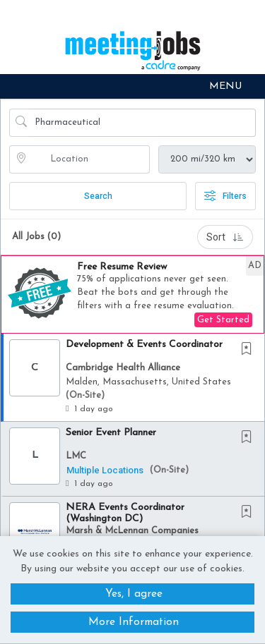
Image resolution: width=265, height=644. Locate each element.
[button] (132, 86)
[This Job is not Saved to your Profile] (249, 350)
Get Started (223, 320)
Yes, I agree (134, 593)
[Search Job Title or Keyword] (142, 123)
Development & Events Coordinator (144, 345)
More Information (134, 622)
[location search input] (89, 159)
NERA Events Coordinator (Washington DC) (125, 513)
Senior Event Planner (111, 433)
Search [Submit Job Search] (98, 196)
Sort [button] (225, 237)
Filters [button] (225, 196)
